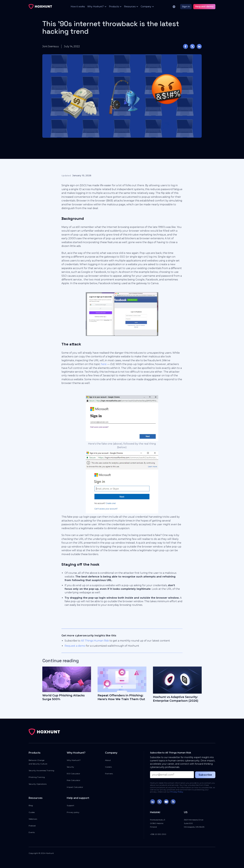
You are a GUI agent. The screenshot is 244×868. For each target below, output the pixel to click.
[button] (96, 7)
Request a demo (75, 646)
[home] (40, 7)
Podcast (32, 826)
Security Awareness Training (41, 770)
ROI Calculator (73, 774)
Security (70, 767)
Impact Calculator (75, 787)
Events (32, 832)
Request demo (204, 6)
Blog (31, 805)
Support (70, 805)
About (108, 760)
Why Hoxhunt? (74, 760)
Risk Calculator (74, 780)
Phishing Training (37, 777)
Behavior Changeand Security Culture (38, 762)
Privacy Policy (177, 792)
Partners (109, 774)
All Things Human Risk (95, 641)
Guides (32, 812)
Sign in (186, 6)
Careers (108, 767)
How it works (78, 7)
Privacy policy (73, 812)
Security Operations (38, 784)
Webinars (33, 819)
